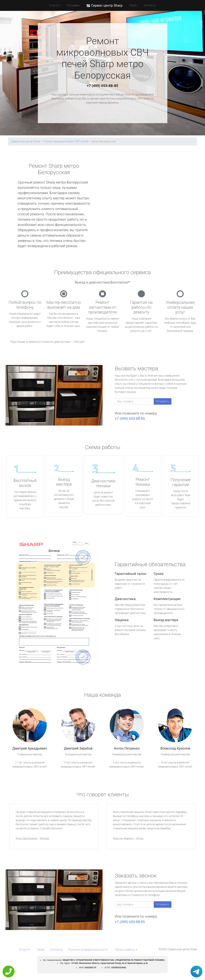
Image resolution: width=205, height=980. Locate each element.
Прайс (133, 5)
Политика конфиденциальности (88, 950)
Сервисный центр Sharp (26, 141)
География (73, 5)
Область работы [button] (125, 950)
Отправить (163, 401)
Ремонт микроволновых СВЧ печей (66, 141)
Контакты (150, 5)
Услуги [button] (53, 5)
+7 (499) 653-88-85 (103, 86)
